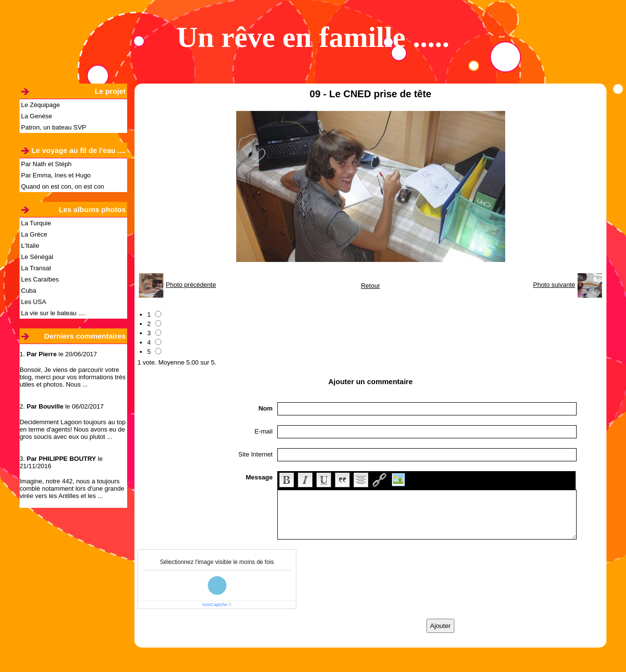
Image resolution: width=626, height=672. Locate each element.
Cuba (29, 291)
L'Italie (30, 246)
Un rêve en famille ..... (313, 37)
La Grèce (34, 234)
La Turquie (36, 223)
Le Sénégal (37, 257)
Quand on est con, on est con (63, 186)
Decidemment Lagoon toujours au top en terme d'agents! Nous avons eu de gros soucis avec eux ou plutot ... (73, 429)
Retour (370, 286)
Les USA (34, 302)
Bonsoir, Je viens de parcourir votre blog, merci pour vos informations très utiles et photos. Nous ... (73, 377)
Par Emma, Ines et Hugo (56, 175)
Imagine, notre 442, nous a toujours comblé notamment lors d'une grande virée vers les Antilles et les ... (72, 488)
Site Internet (255, 454)
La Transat (36, 268)
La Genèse (37, 116)
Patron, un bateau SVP (54, 127)
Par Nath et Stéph (46, 164)
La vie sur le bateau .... (53, 313)
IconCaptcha (215, 605)
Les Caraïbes (40, 279)
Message (259, 477)
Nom (265, 408)
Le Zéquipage (41, 105)
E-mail (264, 431)
